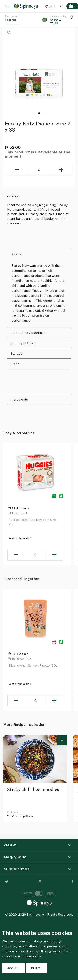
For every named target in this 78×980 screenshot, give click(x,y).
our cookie (23, 956)
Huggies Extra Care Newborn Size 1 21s (33, 522)
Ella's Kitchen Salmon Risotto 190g (33, 665)
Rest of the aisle (20, 538)
